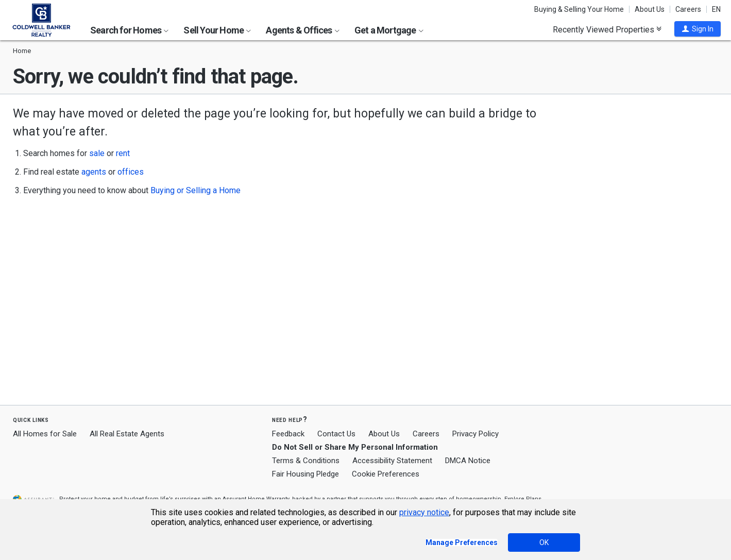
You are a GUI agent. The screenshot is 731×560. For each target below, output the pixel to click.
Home (22, 51)
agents (94, 172)
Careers (688, 9)
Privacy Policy (475, 434)
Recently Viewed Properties (607, 29)
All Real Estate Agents (127, 434)
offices (131, 172)
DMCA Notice (468, 461)
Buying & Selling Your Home (579, 9)
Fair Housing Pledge (305, 474)
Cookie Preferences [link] (386, 474)
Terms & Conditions (306, 461)
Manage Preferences (462, 542)
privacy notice (424, 512)
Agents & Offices (302, 30)
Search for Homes (129, 30)
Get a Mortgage (389, 30)
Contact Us (336, 434)
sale (97, 153)
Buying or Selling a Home (195, 190)
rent (123, 153)
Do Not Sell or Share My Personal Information (355, 447)
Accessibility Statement (392, 461)
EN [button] (716, 9)
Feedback (288, 434)
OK (544, 542)
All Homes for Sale (45, 434)
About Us (650, 9)
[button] (698, 29)
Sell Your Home (217, 30)
